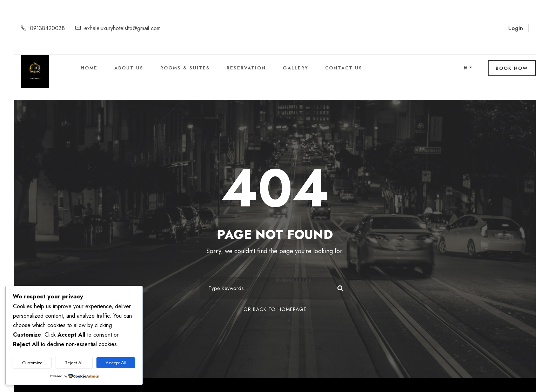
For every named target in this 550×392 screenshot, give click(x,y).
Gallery (296, 68)
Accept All (116, 363)
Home (89, 68)
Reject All (74, 363)
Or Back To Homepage (275, 309)
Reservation (246, 68)
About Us (129, 68)
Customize (32, 363)
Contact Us (344, 68)
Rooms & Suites (185, 68)
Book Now (512, 68)
